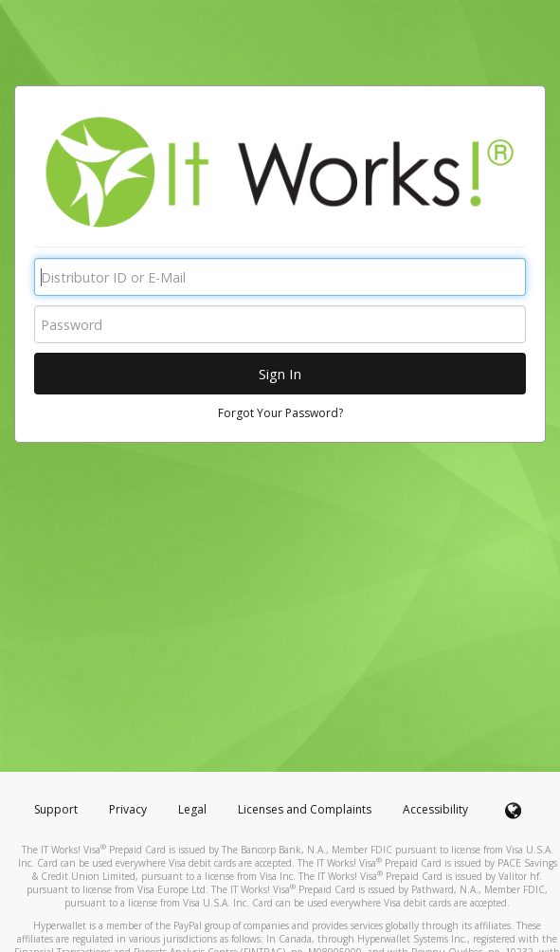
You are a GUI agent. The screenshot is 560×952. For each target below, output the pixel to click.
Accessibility (435, 809)
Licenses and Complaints (306, 809)
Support (56, 809)
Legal (192, 809)
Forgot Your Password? (280, 413)
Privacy (128, 809)
